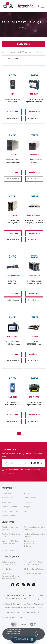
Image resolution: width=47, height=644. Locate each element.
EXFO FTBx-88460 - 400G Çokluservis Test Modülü (34, 282)
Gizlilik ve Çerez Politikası (34, 569)
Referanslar (29, 502)
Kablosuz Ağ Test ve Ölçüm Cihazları (10, 542)
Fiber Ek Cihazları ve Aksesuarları (10, 528)
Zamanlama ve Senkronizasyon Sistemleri (31, 544)
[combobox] (23, 59)
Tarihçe (27, 493)
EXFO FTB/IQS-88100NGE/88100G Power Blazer (13, 222)
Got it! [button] (38, 632)
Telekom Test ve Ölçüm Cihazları (11, 535)
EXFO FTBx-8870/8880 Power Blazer (34, 343)
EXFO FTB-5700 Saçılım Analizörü (13, 161)
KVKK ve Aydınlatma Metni (15, 470)
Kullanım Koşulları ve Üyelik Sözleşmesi (10, 563)
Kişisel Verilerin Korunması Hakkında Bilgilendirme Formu (10, 576)
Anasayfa (24, 28)
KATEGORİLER (23, 44)
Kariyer (27, 507)
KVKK (26, 511)
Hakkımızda (7, 493)
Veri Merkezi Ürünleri (10, 551)
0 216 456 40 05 (12, 613)
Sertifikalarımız (30, 498)
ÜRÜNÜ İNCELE (13, 118)
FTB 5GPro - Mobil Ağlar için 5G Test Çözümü (34, 404)
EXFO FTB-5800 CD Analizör (34, 161)
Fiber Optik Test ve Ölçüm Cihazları (34, 528)
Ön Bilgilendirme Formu (34, 573)
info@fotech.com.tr (14, 617)
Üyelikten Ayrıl (8, 473)
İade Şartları (7, 569)
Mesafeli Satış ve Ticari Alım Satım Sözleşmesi (33, 563)
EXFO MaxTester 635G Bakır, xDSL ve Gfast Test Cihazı (13, 404)
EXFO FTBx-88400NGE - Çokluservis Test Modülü (13, 282)
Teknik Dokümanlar (10, 507)
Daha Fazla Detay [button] (13, 633)
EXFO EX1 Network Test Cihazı (13, 100)
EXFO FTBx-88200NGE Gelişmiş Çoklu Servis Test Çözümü (34, 222)
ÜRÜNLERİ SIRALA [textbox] (12, 59)
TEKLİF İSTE (13, 112)
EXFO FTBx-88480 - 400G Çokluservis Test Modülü (13, 343)
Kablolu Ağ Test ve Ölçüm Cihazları (34, 535)
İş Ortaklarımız (8, 498)
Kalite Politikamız (9, 502)
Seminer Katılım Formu (11, 511)
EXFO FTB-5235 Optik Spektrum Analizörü (34, 100)
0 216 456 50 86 (32, 613)
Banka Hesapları (9, 516)
